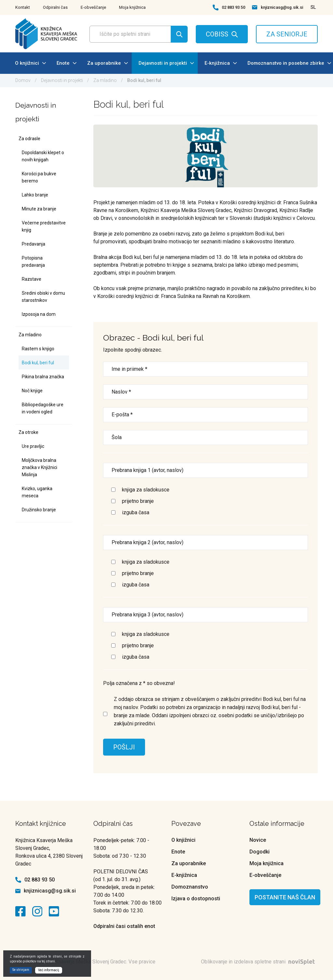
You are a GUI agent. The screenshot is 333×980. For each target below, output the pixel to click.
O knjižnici (30, 63)
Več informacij (49, 970)
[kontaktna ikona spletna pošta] (255, 7)
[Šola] (206, 437)
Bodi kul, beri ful (38, 363)
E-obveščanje (93, 7)
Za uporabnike (107, 63)
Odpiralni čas (55, 7)
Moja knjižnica (132, 7)
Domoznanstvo (190, 887)
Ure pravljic (33, 446)
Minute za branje (39, 209)
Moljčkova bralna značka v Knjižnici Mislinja (40, 467)
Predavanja (33, 244)
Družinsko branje (39, 510)
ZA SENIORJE (287, 34)
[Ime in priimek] (206, 369)
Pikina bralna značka (43, 377)
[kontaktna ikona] (22, 911)
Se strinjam (21, 970)
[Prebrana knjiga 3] (206, 615)
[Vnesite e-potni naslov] (206, 415)
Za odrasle (29, 139)
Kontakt (23, 7)
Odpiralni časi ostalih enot (124, 926)
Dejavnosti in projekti (166, 63)
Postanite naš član (285, 897)
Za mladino (105, 80)
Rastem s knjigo (38, 349)
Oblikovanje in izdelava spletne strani (259, 962)
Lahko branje (35, 195)
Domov (23, 80)
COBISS (217, 34)
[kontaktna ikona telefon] (216, 7)
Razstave (32, 279)
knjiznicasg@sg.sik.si (282, 7)
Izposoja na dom (39, 314)
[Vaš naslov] (206, 392)
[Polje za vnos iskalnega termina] (137, 34)
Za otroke (28, 432)
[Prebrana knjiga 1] (206, 470)
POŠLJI (124, 747)
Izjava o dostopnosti (196, 899)
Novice (258, 840)
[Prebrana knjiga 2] (206, 543)
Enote (67, 63)
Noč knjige (32, 391)
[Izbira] (113, 490)
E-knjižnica (221, 63)
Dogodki (260, 852)
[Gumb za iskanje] (179, 34)
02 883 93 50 (233, 7)
